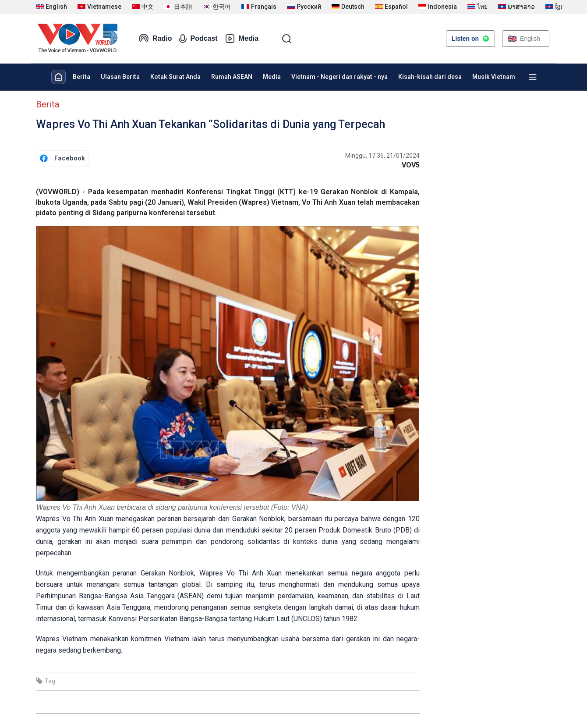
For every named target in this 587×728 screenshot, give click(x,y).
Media (242, 39)
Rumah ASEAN (232, 77)
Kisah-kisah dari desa (430, 77)
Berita (81, 77)
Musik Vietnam (494, 77)
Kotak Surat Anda (175, 77)
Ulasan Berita (120, 77)
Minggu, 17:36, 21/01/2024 (382, 156)
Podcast (198, 39)
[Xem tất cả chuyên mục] (533, 77)
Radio (155, 39)
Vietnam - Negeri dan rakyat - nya (339, 77)
